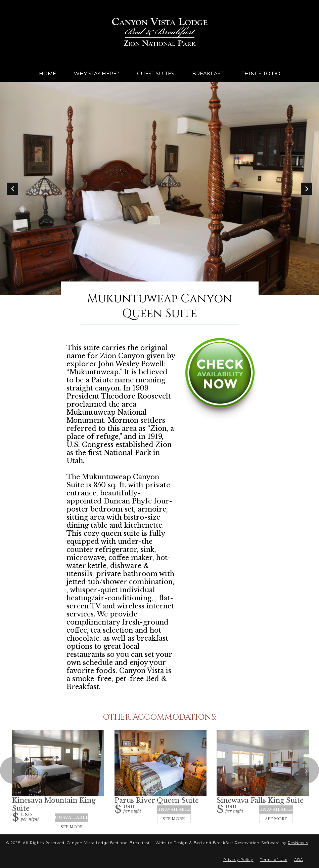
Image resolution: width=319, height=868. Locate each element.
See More (72, 827)
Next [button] (307, 189)
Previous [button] (12, 189)
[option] (159, 188)
